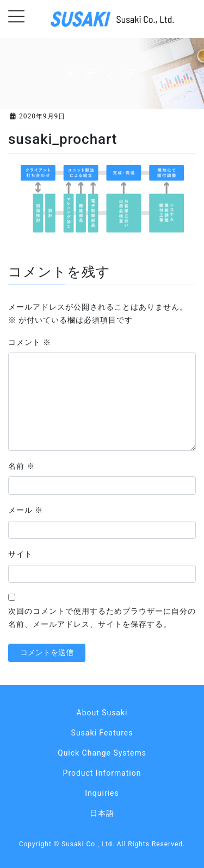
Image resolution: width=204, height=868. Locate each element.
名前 (21, 466)
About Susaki (102, 713)
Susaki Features (102, 733)
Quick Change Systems (102, 753)
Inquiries (102, 793)
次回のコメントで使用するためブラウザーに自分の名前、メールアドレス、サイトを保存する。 (102, 618)
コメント (30, 342)
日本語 (102, 813)
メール (26, 510)
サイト (20, 554)
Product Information (102, 773)
